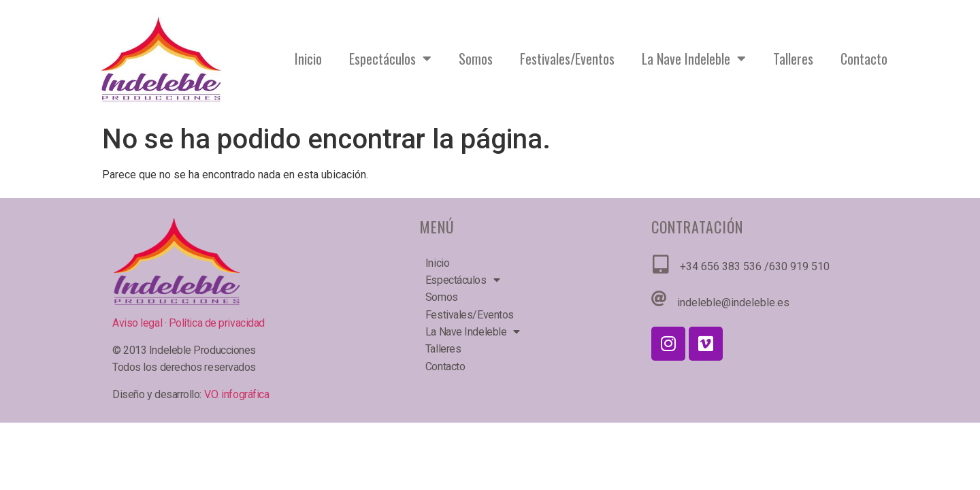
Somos (476, 59)
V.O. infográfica (237, 394)
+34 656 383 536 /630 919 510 (755, 266)
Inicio (308, 59)
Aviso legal (138, 323)
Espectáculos (390, 59)
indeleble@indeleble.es (733, 303)
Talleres (793, 59)
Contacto (864, 59)
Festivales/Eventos (567, 59)
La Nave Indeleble (694, 59)
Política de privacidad (217, 323)
